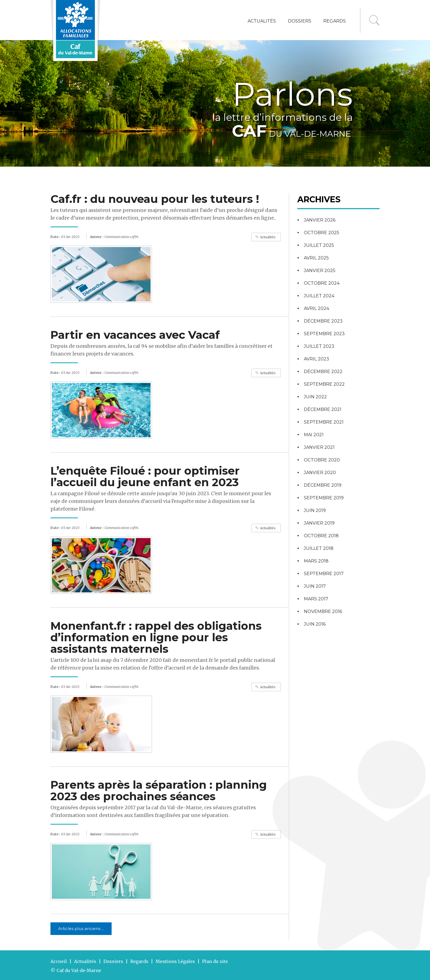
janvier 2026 (320, 220)
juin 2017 (315, 586)
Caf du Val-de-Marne (79, 970)
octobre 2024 (322, 283)
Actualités (262, 21)
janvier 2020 (320, 473)
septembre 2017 (324, 574)
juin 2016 (315, 624)
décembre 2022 (323, 372)
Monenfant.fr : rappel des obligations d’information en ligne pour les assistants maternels (156, 637)
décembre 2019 (323, 485)
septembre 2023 (324, 334)
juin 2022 (315, 397)
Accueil (59, 961)
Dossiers (300, 21)
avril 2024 (316, 308)
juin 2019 (315, 510)
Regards (335, 21)
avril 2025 (316, 258)
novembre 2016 (323, 611)
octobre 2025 (322, 233)
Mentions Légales (175, 961)
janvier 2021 (319, 447)
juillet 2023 (319, 346)
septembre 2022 (324, 384)
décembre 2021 (323, 409)
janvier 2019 (319, 523)
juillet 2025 (319, 245)
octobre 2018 (321, 536)
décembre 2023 (323, 321)
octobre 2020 (322, 460)
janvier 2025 (320, 271)
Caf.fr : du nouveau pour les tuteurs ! (155, 199)
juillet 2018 (319, 548)
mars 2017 (316, 599)
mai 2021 (314, 435)
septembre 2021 (324, 422)
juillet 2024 (319, 296)
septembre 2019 (324, 498)
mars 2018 (316, 561)
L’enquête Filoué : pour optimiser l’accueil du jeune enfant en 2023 (145, 476)
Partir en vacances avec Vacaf (135, 335)
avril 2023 (316, 359)
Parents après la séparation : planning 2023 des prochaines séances (159, 790)
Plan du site (215, 961)
